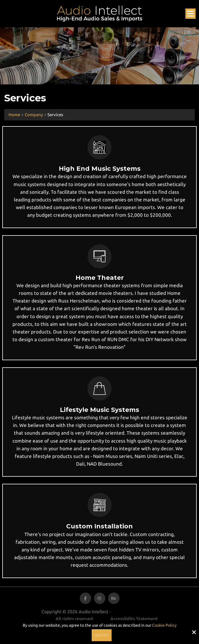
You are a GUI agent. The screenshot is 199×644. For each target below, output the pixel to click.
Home (14, 115)
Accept (102, 635)
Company (34, 115)
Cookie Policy (164, 625)
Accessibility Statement (134, 619)
